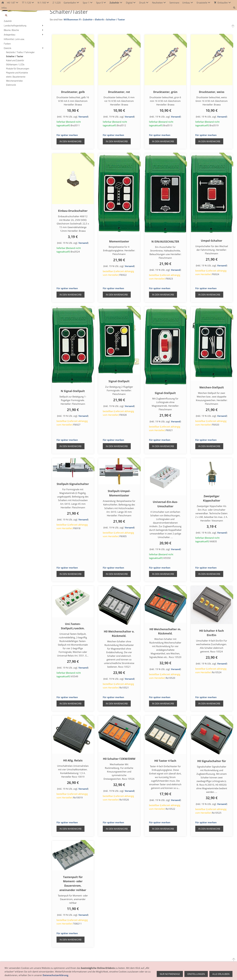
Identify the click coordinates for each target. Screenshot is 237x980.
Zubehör (88, 19)
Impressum (138, 975)
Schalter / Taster (116, 19)
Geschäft (25, 975)
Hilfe (164, 975)
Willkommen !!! (72, 19)
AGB (78, 975)
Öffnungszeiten (10, 975)
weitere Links (176, 975)
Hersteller (68, 975)
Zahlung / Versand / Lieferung (115, 975)
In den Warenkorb (71, 141)
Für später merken (67, 135)
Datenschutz (152, 975)
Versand (83, 117)
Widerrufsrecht (91, 975)
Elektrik (99, 19)
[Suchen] (24, 15)
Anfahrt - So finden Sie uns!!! (47, 975)
